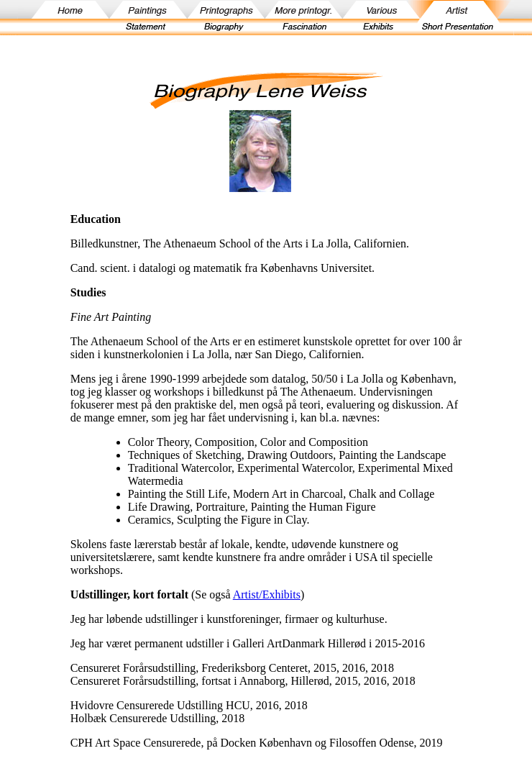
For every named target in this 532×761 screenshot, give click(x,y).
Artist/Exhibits (267, 594)
